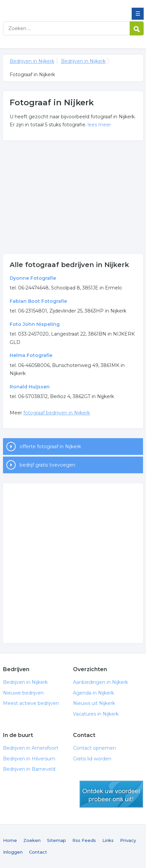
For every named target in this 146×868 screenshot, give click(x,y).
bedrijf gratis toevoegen (47, 465)
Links (108, 840)
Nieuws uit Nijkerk (94, 703)
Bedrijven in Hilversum (29, 759)
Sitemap (56, 840)
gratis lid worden (111, 794)
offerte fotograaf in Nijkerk (50, 447)
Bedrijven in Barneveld (29, 769)
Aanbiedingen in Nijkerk (100, 682)
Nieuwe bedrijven (23, 693)
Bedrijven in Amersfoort (31, 748)
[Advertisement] (73, 197)
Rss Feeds (84, 840)
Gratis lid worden (92, 759)
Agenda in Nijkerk (93, 693)
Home (10, 840)
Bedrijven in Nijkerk (51, 8)
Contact (38, 852)
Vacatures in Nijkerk (96, 714)
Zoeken (32, 840)
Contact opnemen (94, 748)
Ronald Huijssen (30, 387)
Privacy (128, 840)
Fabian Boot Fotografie (38, 301)
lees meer (99, 125)
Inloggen (13, 852)
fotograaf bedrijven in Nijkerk (57, 413)
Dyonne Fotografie (33, 278)
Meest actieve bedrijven (31, 703)
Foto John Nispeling (35, 324)
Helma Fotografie (31, 355)
